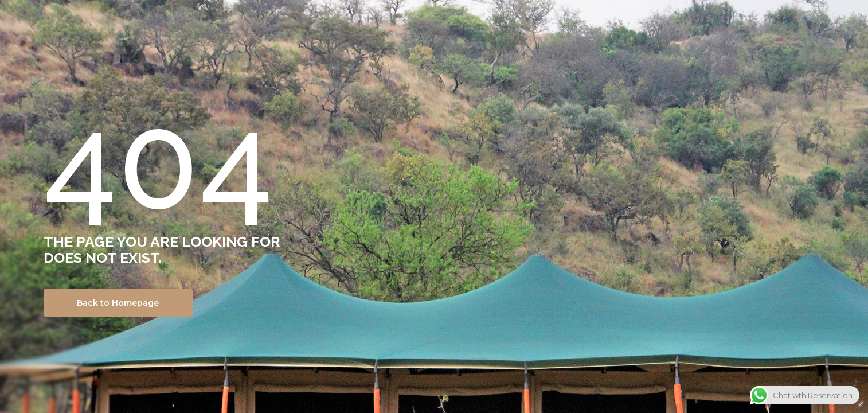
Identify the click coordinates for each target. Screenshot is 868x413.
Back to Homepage (118, 303)
